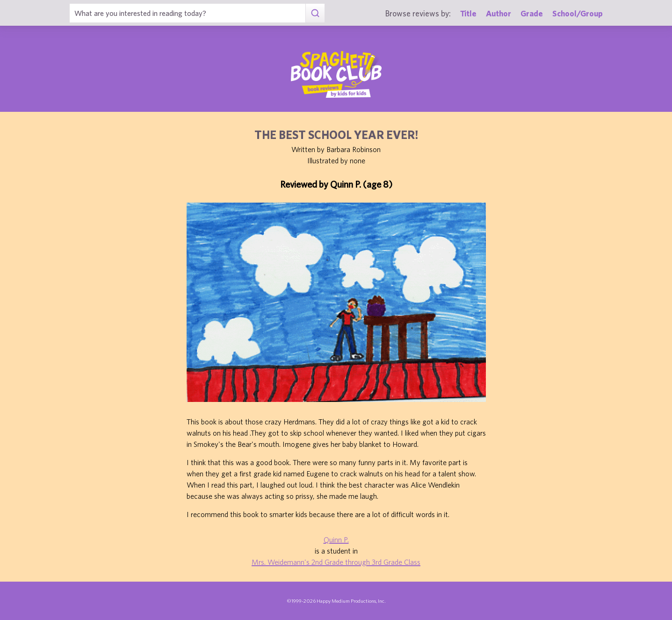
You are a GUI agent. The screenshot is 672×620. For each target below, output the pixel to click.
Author (499, 13)
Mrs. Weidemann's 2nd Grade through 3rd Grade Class (336, 562)
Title (468, 13)
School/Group (578, 13)
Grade (532, 13)
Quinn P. (336, 540)
